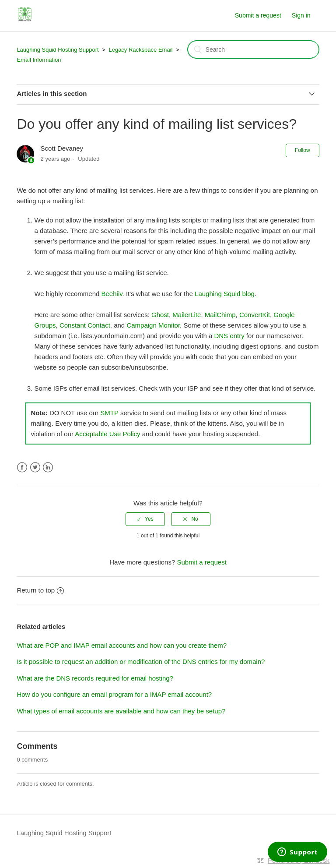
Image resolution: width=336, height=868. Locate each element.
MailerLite (187, 315)
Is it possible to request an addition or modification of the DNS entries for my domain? (141, 662)
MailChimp (220, 315)
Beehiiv (112, 294)
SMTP (109, 413)
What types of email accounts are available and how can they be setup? (121, 711)
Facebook (22, 468)
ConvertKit (255, 315)
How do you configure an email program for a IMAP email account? (114, 694)
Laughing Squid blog (225, 294)
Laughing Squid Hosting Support (58, 50)
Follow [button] (303, 150)
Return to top (40, 590)
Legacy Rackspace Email (140, 50)
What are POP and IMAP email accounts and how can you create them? (122, 645)
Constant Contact (85, 325)
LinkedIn (48, 468)
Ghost (160, 315)
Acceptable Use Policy (107, 434)
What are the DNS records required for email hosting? (95, 678)
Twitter (35, 468)
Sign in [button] (301, 15)
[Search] (253, 49)
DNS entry (229, 336)
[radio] (145, 519)
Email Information (39, 60)
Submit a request (258, 15)
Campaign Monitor (153, 325)
